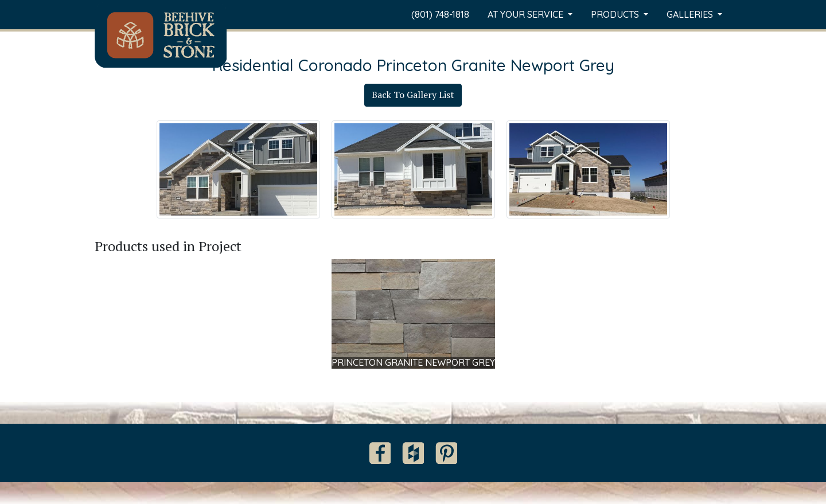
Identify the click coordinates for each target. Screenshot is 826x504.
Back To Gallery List (413, 95)
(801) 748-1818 (440, 14)
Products (616, 14)
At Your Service (527, 14)
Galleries (691, 14)
